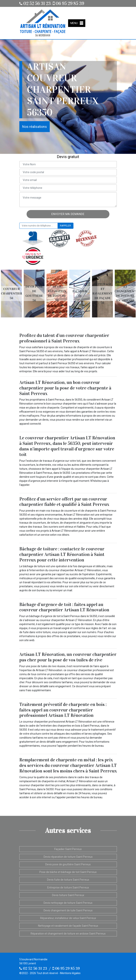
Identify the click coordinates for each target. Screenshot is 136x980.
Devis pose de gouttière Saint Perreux (68, 864)
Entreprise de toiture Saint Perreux (68, 888)
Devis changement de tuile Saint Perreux (68, 910)
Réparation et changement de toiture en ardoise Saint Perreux (68, 934)
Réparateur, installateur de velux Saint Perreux (68, 918)
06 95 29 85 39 (68, 3)
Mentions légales (70, 973)
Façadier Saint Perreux (68, 849)
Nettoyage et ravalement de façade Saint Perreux (68, 926)
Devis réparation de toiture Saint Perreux (68, 857)
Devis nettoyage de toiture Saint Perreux (68, 903)
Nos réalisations (35, 127)
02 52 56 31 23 (35, 3)
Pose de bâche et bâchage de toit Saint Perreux (68, 872)
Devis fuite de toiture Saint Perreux (68, 880)
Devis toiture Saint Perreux (68, 895)
